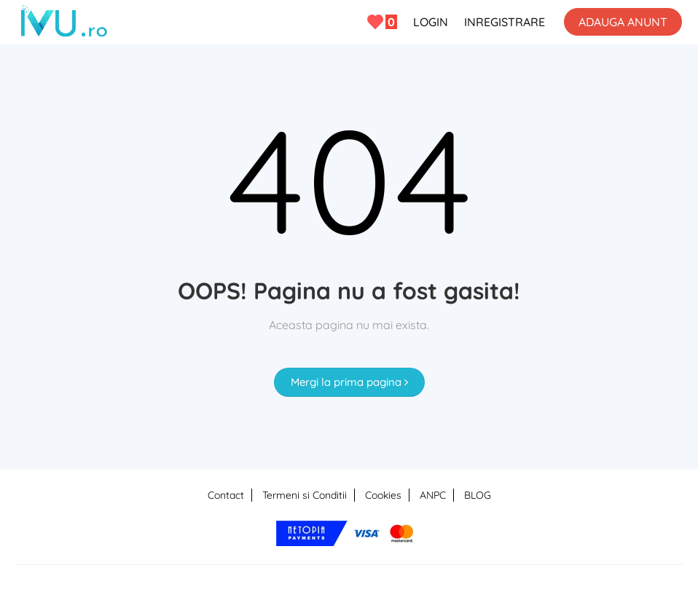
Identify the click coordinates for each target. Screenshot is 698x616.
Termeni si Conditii (305, 495)
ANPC (433, 495)
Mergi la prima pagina (349, 382)
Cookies (383, 495)
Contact (226, 495)
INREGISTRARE (505, 22)
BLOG (478, 495)
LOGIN (431, 22)
